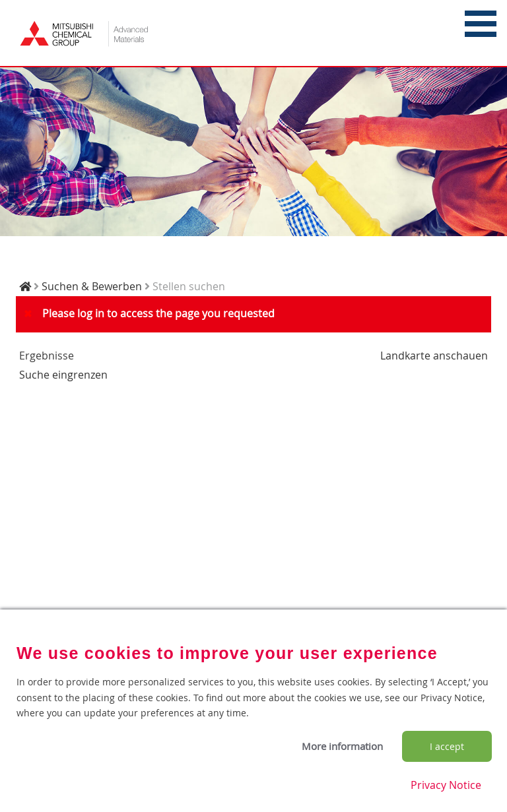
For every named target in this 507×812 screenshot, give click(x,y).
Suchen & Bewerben (92, 286)
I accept (447, 746)
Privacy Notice (446, 785)
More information (342, 746)
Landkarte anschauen (434, 356)
